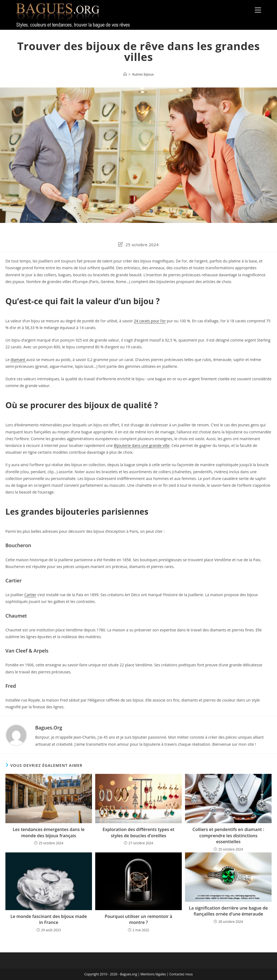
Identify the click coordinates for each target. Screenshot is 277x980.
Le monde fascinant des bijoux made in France (49, 919)
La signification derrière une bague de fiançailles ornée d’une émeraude (228, 911)
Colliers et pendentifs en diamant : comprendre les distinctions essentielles (228, 835)
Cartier (30, 595)
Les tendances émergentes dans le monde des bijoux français (49, 832)
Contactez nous (181, 974)
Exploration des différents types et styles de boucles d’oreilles (138, 832)
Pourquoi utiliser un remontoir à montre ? (138, 919)
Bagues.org (49, 728)
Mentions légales (153, 974)
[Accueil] (125, 74)
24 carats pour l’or (150, 321)
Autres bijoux (143, 74)
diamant (18, 360)
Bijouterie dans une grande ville (142, 445)
